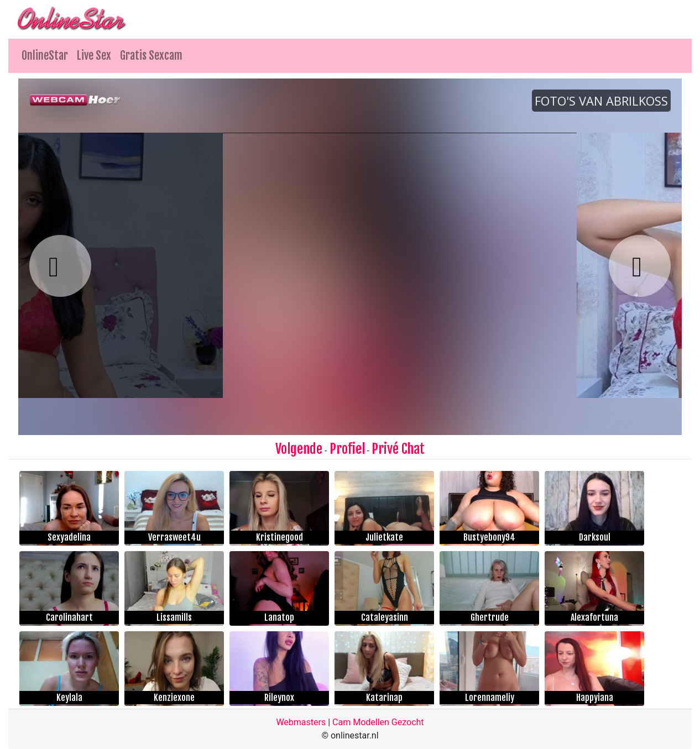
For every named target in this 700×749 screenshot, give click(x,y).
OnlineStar (45, 56)
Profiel (347, 449)
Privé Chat (398, 449)
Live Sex (94, 56)
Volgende (299, 449)
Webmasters (301, 722)
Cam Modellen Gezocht (378, 722)
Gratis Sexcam (151, 56)
